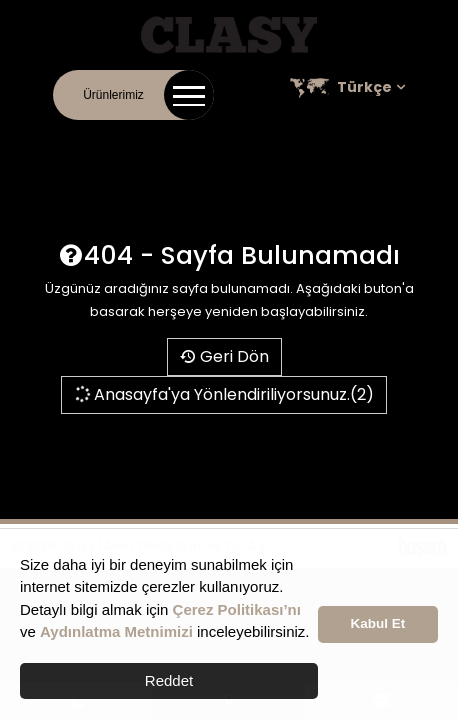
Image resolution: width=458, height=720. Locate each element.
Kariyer (294, 140)
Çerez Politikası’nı (237, 609)
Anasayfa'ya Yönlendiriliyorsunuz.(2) (223, 394)
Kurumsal (129, 140)
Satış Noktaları (374, 140)
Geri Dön (224, 356)
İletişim (66, 140)
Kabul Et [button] (378, 623)
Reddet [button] (169, 680)
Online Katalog (215, 140)
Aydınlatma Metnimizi (116, 631)
